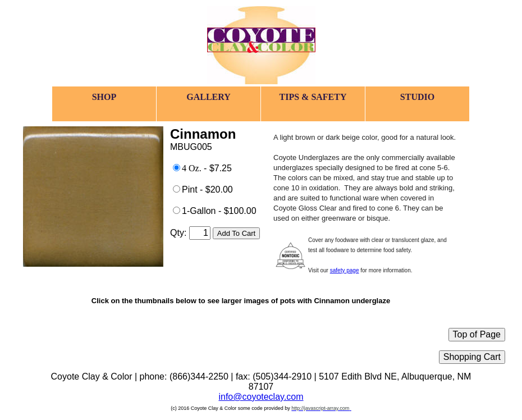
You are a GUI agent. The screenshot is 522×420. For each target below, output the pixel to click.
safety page (345, 270)
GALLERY (209, 97)
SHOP (104, 97)
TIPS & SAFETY (313, 97)
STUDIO (417, 97)
